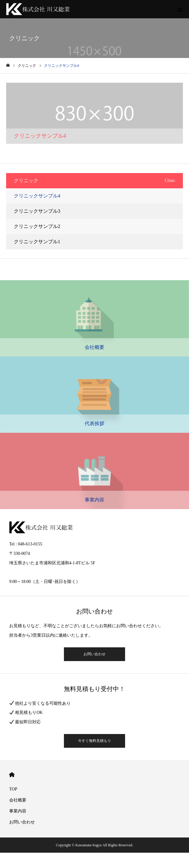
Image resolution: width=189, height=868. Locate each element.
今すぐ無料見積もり (94, 741)
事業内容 (18, 811)
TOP (13, 789)
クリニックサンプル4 (37, 196)
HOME (12, 775)
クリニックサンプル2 (37, 226)
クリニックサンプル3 (37, 211)
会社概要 (18, 800)
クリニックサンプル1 (37, 242)
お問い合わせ (94, 654)
